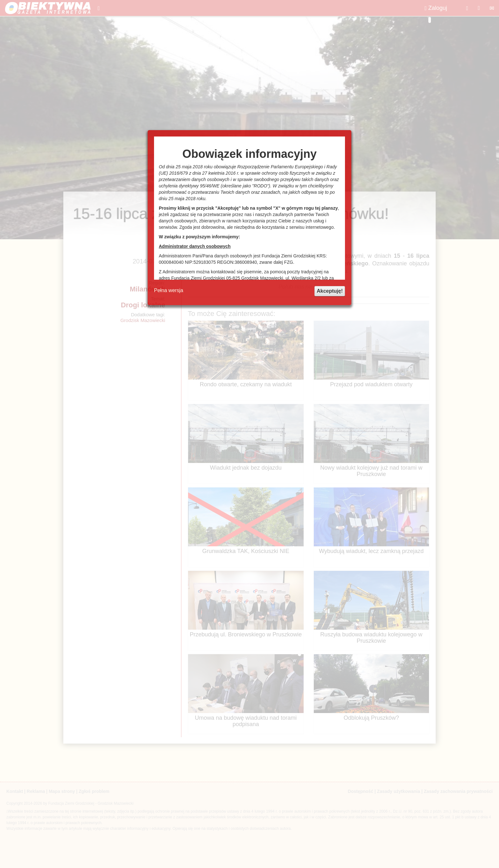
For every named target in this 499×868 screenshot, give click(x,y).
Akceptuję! (330, 291)
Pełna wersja (169, 290)
